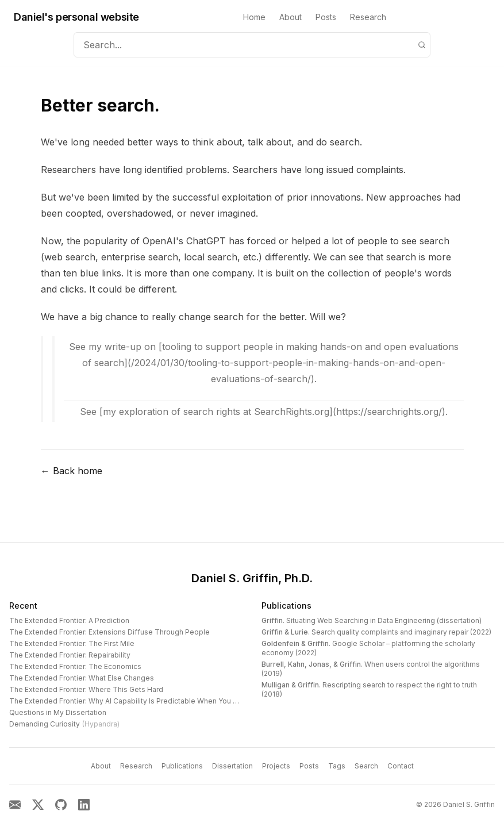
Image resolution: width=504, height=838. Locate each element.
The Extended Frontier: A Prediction (69, 620)
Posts (326, 17)
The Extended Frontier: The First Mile (72, 643)
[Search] (422, 45)
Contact (401, 766)
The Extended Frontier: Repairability (70, 655)
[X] (38, 805)
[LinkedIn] (84, 805)
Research (368, 17)
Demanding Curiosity (64, 724)
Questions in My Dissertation (58, 712)
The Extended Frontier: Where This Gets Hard (86, 689)
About (291, 17)
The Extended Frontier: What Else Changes (82, 678)
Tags (337, 766)
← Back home (72, 471)
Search (366, 766)
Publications (286, 606)
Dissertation (232, 766)
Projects (276, 766)
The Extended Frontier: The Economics (75, 666)
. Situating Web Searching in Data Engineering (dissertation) (372, 620)
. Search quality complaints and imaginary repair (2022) (376, 632)
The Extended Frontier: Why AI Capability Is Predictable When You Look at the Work (149, 701)
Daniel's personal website (76, 17)
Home (254, 17)
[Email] (15, 805)
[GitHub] (61, 805)
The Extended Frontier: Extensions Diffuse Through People (109, 632)
